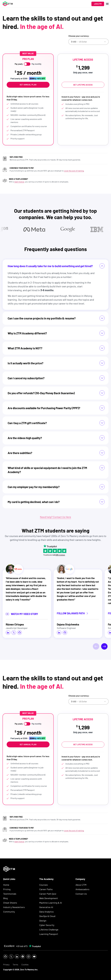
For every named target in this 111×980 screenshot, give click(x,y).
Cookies (25, 965)
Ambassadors (82, 889)
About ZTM (81, 885)
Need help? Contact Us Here (55, 517)
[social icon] (8, 633)
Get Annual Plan (28, 85)
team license (19, 182)
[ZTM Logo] (9, 876)
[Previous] (96, 646)
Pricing (7, 889)
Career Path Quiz (48, 894)
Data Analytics (46, 912)
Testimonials (10, 894)
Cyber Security (47, 925)
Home (6, 885)
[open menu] (107, 4)
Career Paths (46, 889)
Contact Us (81, 894)
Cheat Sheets (10, 903)
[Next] (104, 646)
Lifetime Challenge (49, 930)
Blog (5, 898)
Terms (15, 965)
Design (43, 921)
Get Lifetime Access (83, 85)
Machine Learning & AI (51, 903)
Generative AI (46, 907)
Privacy (6, 965)
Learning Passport (49, 934)
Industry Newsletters (14, 907)
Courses (44, 885)
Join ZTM (98, 4)
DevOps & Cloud (47, 916)
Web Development (49, 898)
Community (9, 912)
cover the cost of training (74, 171)
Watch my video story (22, 614)
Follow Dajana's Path (73, 614)
